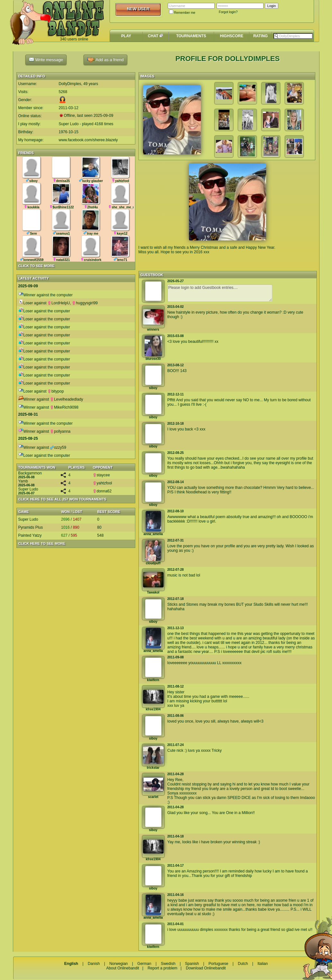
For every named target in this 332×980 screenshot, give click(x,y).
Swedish (168, 964)
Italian (263, 964)
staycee (101, 475)
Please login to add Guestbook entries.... (220, 293)
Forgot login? (228, 12)
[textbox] (293, 36)
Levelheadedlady (67, 399)
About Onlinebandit (123, 968)
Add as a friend (105, 60)
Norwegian (118, 964)
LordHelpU (59, 303)
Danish (94, 964)
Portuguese (218, 964)
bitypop (56, 391)
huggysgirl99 (85, 303)
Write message (46, 59)
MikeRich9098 (64, 407)
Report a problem (162, 968)
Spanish (192, 964)
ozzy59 (58, 447)
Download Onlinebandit (206, 968)
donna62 (102, 491)
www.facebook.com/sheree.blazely (88, 140)
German (144, 964)
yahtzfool (103, 483)
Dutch (243, 964)
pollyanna (60, 431)
